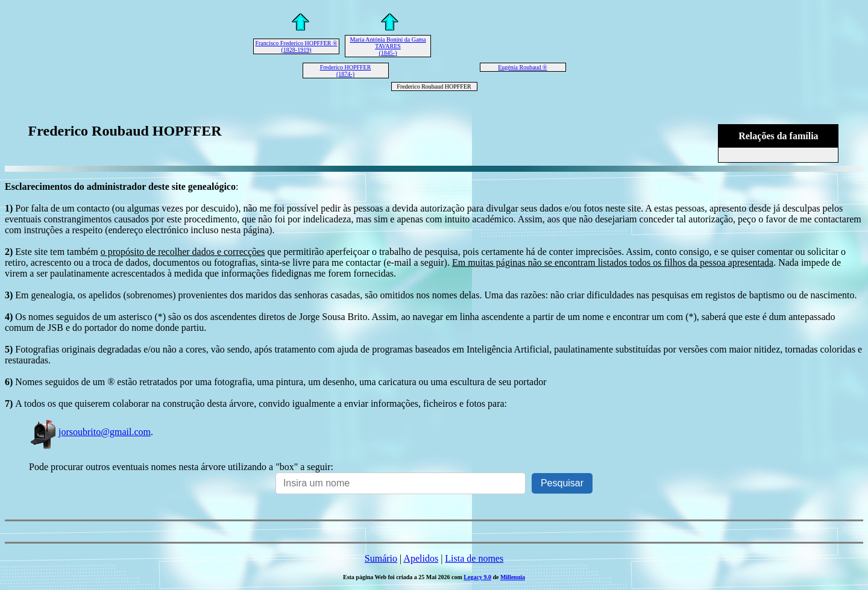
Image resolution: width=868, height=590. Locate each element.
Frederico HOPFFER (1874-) (346, 71)
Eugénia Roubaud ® (522, 67)
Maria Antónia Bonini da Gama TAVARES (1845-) (388, 46)
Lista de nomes (474, 558)
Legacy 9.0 (477, 577)
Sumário (381, 558)
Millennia (513, 577)
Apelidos (421, 558)
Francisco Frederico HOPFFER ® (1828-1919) (296, 46)
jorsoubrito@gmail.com (90, 432)
